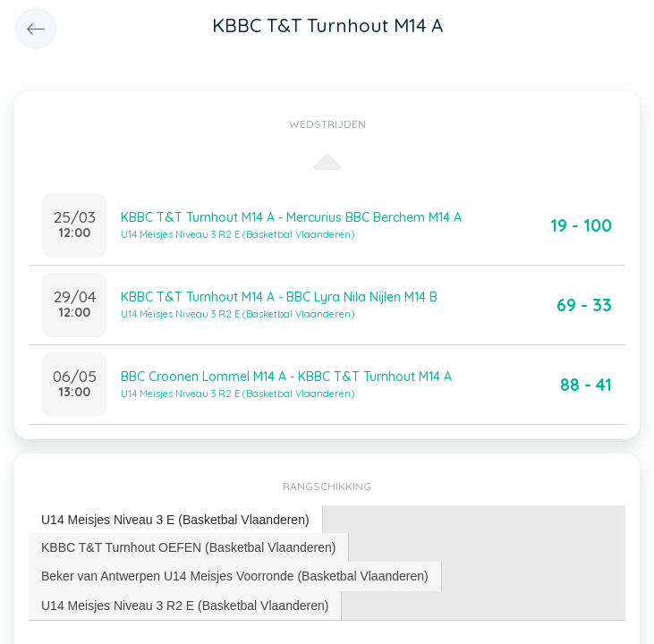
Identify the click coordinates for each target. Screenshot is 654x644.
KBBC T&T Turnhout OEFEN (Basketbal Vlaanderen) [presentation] (188, 547)
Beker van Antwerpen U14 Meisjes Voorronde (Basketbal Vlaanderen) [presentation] (235, 576)
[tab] (176, 520)
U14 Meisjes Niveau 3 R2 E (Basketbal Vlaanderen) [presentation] (185, 606)
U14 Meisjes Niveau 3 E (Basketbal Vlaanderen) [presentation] (175, 520)
